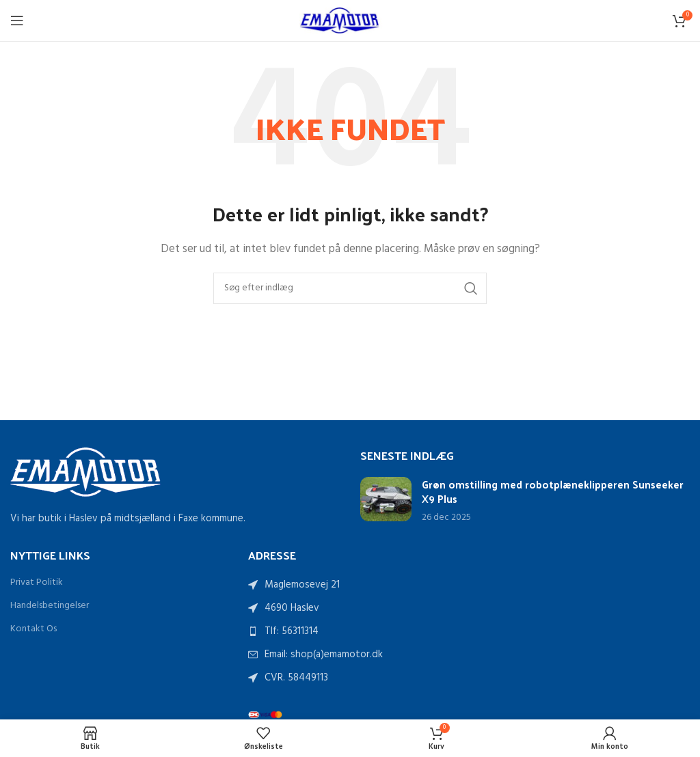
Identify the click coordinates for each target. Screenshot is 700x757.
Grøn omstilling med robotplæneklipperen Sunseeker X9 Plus (553, 491)
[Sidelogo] (350, 20)
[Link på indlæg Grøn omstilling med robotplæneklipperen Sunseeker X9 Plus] (386, 499)
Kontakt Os (33, 629)
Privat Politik (37, 582)
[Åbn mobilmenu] (17, 20)
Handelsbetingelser (50, 606)
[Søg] (350, 288)
